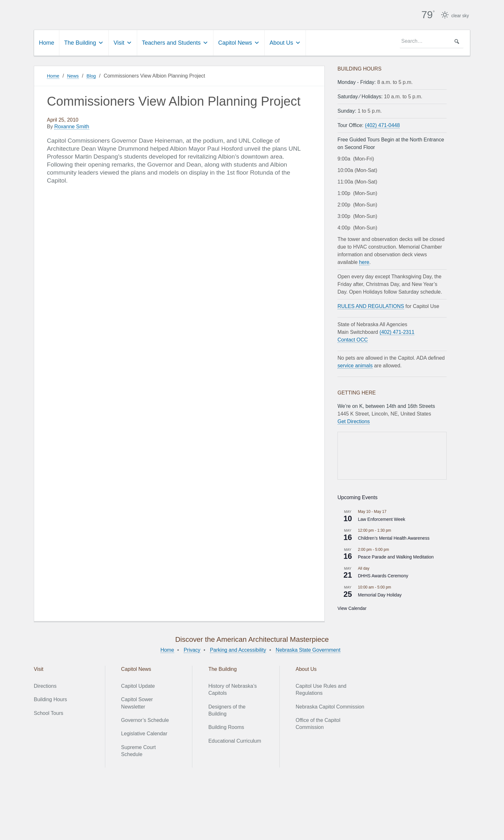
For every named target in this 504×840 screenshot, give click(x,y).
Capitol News (239, 42)
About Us (285, 42)
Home (47, 42)
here (364, 261)
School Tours (48, 712)
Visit (123, 42)
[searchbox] (432, 41)
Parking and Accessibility (238, 649)
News (75, 75)
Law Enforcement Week (382, 518)
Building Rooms (226, 727)
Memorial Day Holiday (380, 594)
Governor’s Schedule (145, 719)
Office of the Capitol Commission (318, 723)
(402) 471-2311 (397, 331)
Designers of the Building (227, 709)
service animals (355, 365)
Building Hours (50, 698)
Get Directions (354, 420)
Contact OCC (353, 339)
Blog (94, 75)
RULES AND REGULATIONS (371, 305)
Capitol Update (138, 685)
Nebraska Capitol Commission (330, 706)
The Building (84, 42)
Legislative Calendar (144, 733)
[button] (457, 41)
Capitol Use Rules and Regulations (321, 689)
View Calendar (352, 607)
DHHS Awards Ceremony (383, 575)
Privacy (192, 649)
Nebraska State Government (308, 649)
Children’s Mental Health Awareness (394, 537)
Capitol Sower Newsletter (137, 702)
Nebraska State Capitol (152, 13)
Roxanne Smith (72, 126)
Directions (45, 685)
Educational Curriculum (235, 740)
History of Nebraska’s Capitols (233, 689)
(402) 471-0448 (382, 124)
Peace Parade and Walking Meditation (396, 556)
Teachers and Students (175, 42)
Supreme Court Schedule (139, 750)
